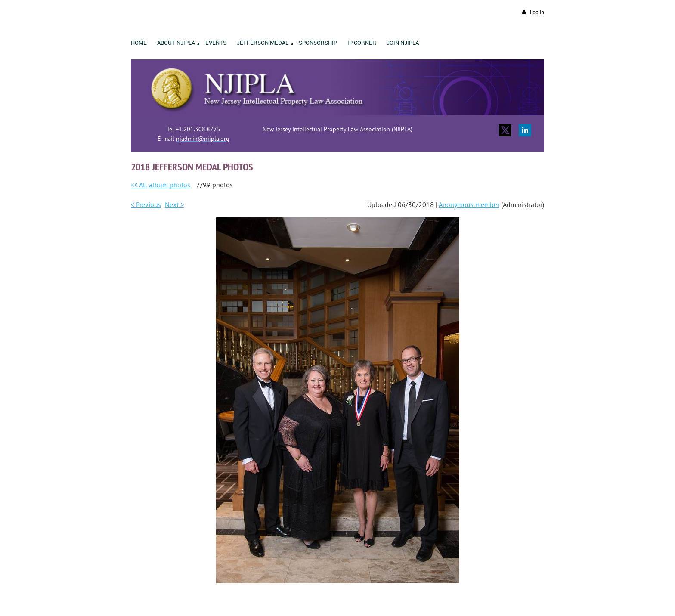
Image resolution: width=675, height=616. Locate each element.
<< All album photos (161, 185)
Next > (174, 204)
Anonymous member (469, 204)
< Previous (146, 204)
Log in (537, 12)
